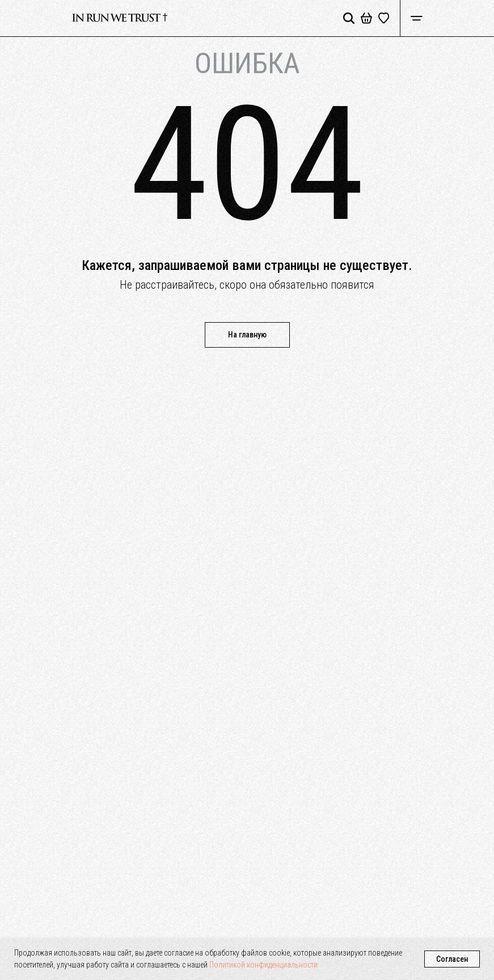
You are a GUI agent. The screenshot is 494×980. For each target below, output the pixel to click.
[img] (120, 18)
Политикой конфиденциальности (263, 965)
